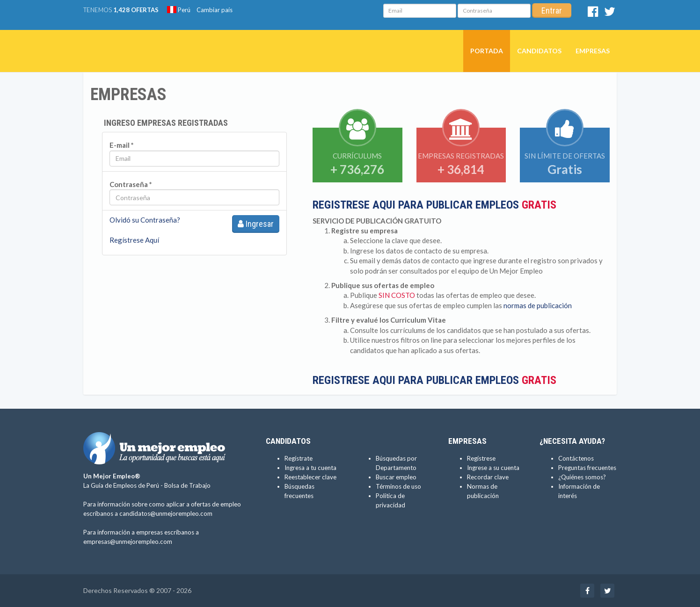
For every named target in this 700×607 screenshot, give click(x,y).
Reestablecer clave (310, 477)
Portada (487, 51)
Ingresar (256, 224)
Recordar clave (488, 477)
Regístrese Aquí (134, 240)
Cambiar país (215, 10)
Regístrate (299, 458)
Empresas (593, 51)
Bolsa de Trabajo (187, 485)
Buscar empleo (396, 477)
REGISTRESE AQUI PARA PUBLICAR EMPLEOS (434, 205)
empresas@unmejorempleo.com (128, 542)
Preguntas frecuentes (587, 468)
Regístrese (481, 458)
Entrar (552, 11)
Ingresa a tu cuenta (310, 468)
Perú (179, 10)
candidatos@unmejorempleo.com (166, 513)
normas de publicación (538, 305)
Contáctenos (576, 458)
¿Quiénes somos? (582, 477)
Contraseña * (131, 184)
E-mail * (122, 145)
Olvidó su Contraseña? (145, 220)
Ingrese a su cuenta (493, 468)
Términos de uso (398, 486)
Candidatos (539, 51)
